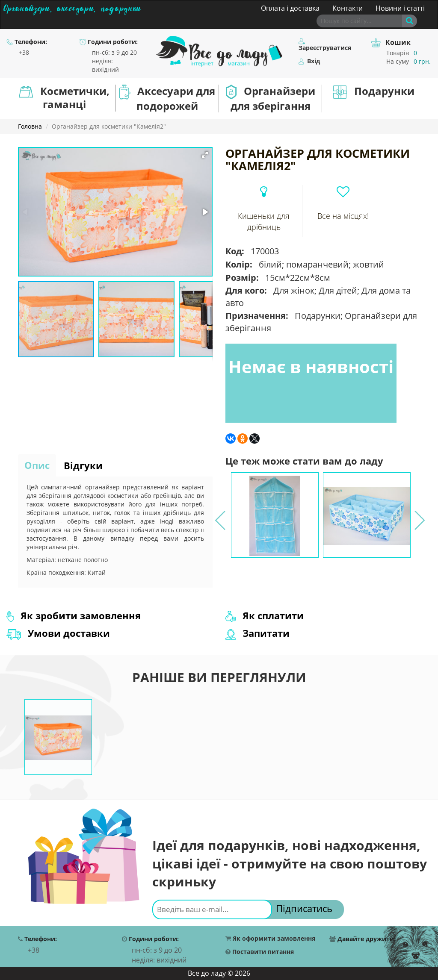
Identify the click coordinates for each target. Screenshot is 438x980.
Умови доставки (58, 633)
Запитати (257, 633)
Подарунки (374, 91)
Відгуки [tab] (83, 465)
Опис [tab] (37, 465)
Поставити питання (260, 952)
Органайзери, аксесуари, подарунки (72, 7)
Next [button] (419, 515)
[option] (275, 515)
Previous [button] (219, 515)
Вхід (309, 61)
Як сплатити (265, 615)
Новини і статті (400, 8)
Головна (30, 126)
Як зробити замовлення (74, 615)
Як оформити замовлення (270, 939)
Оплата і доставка (290, 8)
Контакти (348, 8)
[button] (205, 155)
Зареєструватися (325, 45)
